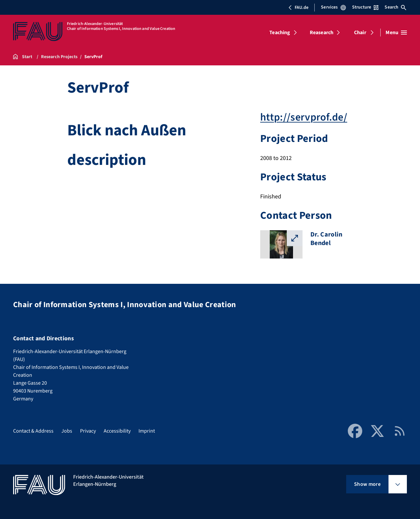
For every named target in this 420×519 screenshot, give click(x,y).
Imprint (147, 431)
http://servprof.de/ (304, 117)
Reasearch (322, 33)
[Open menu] (396, 33)
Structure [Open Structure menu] (365, 7)
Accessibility (117, 431)
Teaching (280, 33)
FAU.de (298, 8)
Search (395, 7)
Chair (360, 33)
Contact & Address (33, 431)
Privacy (88, 431)
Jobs (67, 431)
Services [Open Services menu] (333, 7)
